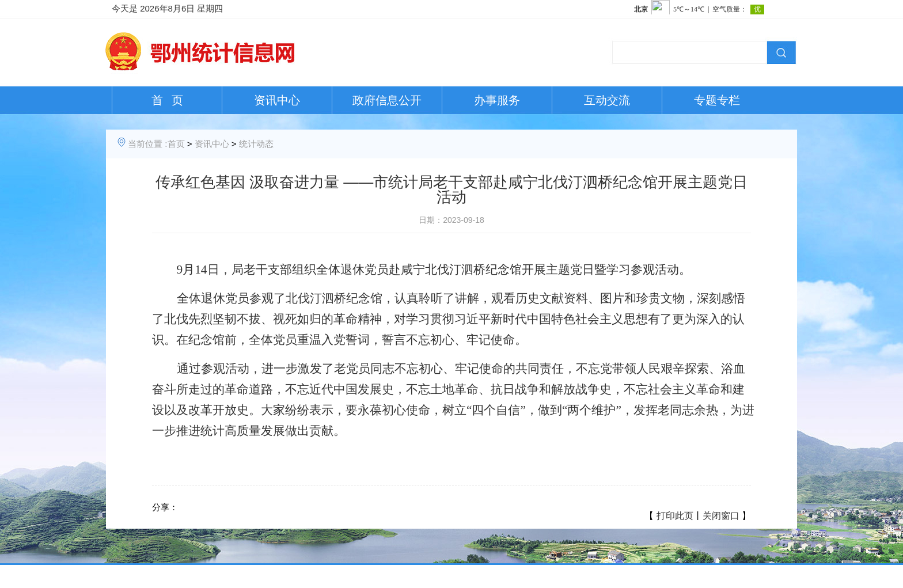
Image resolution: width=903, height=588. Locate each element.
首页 (176, 144)
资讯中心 (277, 100)
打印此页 (675, 516)
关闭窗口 (721, 516)
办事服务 (497, 100)
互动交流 (607, 100)
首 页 (167, 100)
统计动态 (256, 144)
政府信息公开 (387, 100)
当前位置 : (147, 144)
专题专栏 (717, 100)
